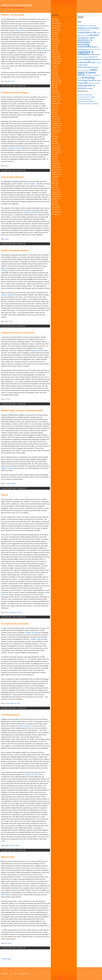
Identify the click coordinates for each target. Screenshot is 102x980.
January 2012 (56, 208)
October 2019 (56, 63)
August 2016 (56, 132)
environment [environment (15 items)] (84, 47)
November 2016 (57, 126)
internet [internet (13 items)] (88, 59)
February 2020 (56, 54)
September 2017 (57, 103)
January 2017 (56, 121)
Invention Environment (17, 5)
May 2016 (55, 139)
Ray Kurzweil (21, 30)
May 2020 (55, 48)
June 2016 (55, 137)
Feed (15, 974)
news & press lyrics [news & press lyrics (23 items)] (87, 74)
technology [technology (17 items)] (88, 78)
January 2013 (56, 192)
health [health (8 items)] (92, 55)
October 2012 (56, 199)
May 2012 (55, 203)
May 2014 (55, 157)
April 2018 (55, 90)
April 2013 (55, 185)
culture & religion (11, 484)
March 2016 (55, 143)
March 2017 (55, 117)
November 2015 (57, 152)
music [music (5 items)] (88, 70)
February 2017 (56, 119)
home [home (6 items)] (79, 57)
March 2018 (55, 92)
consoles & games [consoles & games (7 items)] (84, 30)
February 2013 (56, 190)
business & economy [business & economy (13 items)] (88, 28)
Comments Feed (24, 974)
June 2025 (55, 37)
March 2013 (55, 188)
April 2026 (55, 19)
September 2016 (57, 130)
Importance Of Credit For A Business (18, 333)
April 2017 (55, 114)
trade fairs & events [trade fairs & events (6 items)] (94, 83)
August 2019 (56, 66)
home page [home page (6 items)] (85, 57)
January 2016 (56, 148)
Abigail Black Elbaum (37, 351)
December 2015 (57, 150)
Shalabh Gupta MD (43, 50)
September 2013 (57, 174)
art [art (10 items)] (79, 26)
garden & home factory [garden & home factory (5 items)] (95, 49)
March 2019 (55, 77)
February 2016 (56, 145)
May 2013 (55, 183)
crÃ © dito (7, 399)
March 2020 (55, 52)
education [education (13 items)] (94, 35)
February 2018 (56, 94)
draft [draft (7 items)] (79, 35)
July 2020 (55, 43)
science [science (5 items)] (79, 78)
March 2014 (55, 161)
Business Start (8, 857)
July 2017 (55, 108)
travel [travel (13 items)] (80, 85)
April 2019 (55, 74)
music (20, 612)
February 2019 (56, 79)
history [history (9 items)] (97, 54)
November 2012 (57, 197)
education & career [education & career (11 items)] (86, 38)
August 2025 (56, 32)
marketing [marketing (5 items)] (98, 63)
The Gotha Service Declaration (15, 624)
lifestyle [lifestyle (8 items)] (93, 63)
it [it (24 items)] (89, 62)
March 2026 (55, 21)
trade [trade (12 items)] (85, 83)
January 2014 (56, 165)
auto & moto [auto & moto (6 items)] (88, 26)
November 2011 (57, 210)
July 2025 (55, 34)
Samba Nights (30, 184)
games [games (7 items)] (87, 49)
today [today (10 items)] (80, 83)
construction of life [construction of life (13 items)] (87, 33)
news (13, 81)
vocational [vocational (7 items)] (89, 88)
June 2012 (55, 201)
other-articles (8, 943)
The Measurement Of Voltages (15, 93)
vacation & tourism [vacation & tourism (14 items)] (86, 87)
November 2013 (57, 170)
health (6, 845)
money (18, 703)
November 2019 (57, 61)
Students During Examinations (15, 250)
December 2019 (57, 59)
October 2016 (56, 128)
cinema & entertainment (11, 612)
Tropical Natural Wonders (13, 177)
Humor (11, 321)
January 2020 (56, 57)
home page (8, 81)
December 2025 (57, 23)
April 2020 (55, 50)
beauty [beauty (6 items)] (94, 26)
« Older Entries (6, 959)
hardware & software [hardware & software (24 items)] (86, 53)
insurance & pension (10, 703)
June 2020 (55, 46)
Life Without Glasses (11, 715)
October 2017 (56, 101)
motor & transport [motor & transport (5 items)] (82, 70)
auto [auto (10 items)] (82, 26)
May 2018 (55, 88)
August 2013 (56, 177)
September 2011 (57, 212)
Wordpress (5, 974)
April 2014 (55, 159)
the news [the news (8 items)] (97, 80)
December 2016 (57, 123)
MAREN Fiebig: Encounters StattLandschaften (22, 411)
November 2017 (57, 99)
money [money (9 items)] (96, 67)
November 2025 (57, 26)
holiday (6, 239)
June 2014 (55, 154)
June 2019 (55, 70)
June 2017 (55, 110)
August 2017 (56, 106)
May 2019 (55, 72)
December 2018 (57, 81)
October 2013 (56, 172)
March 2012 (55, 205)
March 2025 (55, 39)
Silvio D (5, 495)
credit (6, 166)
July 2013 (55, 179)
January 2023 (56, 41)
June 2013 (55, 181)
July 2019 (55, 68)
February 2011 (56, 214)
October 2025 (56, 28)
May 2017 (55, 112)
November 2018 (57, 83)
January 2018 (56, 97)
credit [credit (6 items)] (98, 33)
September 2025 (57, 30)
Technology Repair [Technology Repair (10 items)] (86, 80)
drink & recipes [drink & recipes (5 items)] (85, 36)
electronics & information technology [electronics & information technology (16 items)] (85, 42)
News (14, 86)
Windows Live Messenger (13, 15)
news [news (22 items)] (93, 70)
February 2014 (56, 163)
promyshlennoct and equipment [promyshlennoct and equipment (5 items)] (93, 75)
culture (6, 321)
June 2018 (55, 86)
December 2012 (57, 194)
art (5, 484)
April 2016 (55, 141)
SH (11, 974)
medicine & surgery (14, 845)
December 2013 (57, 168)
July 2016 (55, 134)
